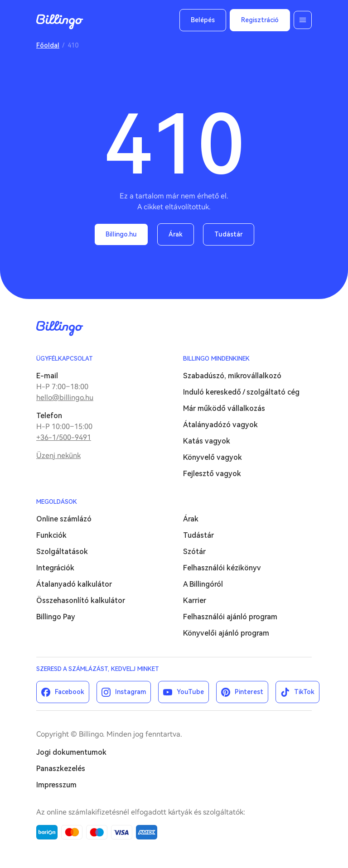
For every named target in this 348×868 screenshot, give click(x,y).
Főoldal (48, 45)
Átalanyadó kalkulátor (74, 584)
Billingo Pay (56, 617)
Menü (303, 20)
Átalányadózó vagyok (220, 425)
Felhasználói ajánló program (230, 617)
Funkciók (51, 535)
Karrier (195, 600)
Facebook (70, 692)
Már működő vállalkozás (224, 408)
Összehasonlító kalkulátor (81, 600)
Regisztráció (260, 20)
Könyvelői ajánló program (226, 633)
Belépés (203, 20)
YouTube (190, 692)
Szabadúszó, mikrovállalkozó (232, 376)
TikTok (304, 692)
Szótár (194, 552)
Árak (176, 234)
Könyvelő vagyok (213, 457)
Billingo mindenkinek (216, 359)
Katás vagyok (207, 441)
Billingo (60, 22)
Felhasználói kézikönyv (222, 568)
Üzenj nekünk (58, 456)
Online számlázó (64, 519)
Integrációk (55, 568)
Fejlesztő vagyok (212, 474)
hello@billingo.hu (65, 398)
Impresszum (56, 785)
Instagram (130, 692)
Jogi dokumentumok (71, 752)
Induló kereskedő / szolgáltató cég (241, 392)
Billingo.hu (121, 234)
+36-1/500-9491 (64, 437)
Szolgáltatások (62, 552)
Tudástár (229, 234)
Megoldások (57, 502)
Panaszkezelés (61, 769)
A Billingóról (203, 584)
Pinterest (249, 692)
